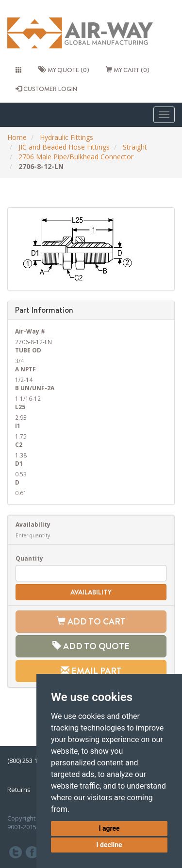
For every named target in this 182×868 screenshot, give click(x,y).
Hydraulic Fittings (66, 137)
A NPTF (25, 369)
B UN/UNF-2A (35, 388)
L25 (20, 407)
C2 (19, 444)
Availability (33, 524)
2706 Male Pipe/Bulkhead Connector (76, 157)
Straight (135, 147)
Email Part (91, 671)
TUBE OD (28, 350)
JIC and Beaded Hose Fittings (64, 147)
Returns (19, 790)
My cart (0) (128, 70)
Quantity (29, 558)
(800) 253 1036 (27, 761)
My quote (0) (64, 70)
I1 (18, 426)
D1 (19, 463)
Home (17, 137)
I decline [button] (109, 845)
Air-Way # (30, 331)
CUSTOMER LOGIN (46, 89)
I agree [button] (109, 828)
